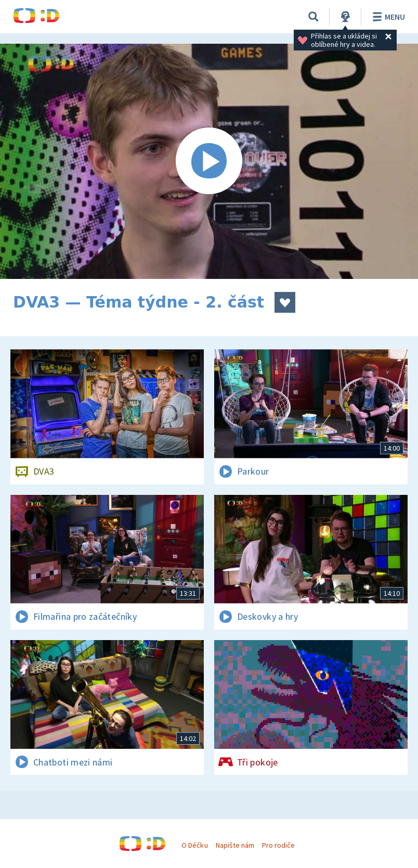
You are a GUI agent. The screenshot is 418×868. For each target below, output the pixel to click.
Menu (387, 17)
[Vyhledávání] (313, 17)
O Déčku (194, 845)
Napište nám (235, 845)
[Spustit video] (209, 161)
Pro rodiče (278, 845)
